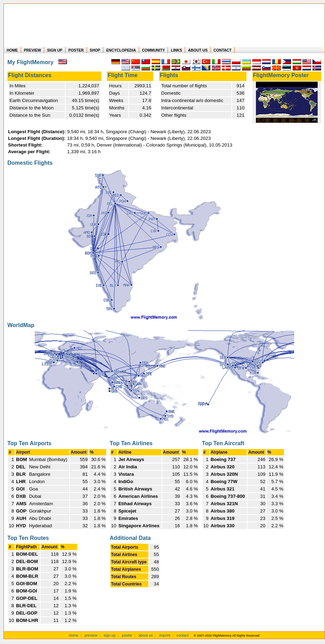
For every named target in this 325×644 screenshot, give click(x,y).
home (74, 635)
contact (183, 635)
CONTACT (222, 50)
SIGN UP (55, 50)
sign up (110, 635)
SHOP (95, 50)
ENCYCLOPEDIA (121, 50)
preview (91, 635)
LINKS (176, 50)
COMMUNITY (154, 50)
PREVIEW (32, 50)
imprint (165, 635)
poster (127, 635)
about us (146, 635)
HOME (12, 50)
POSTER (76, 50)
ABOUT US (198, 50)
